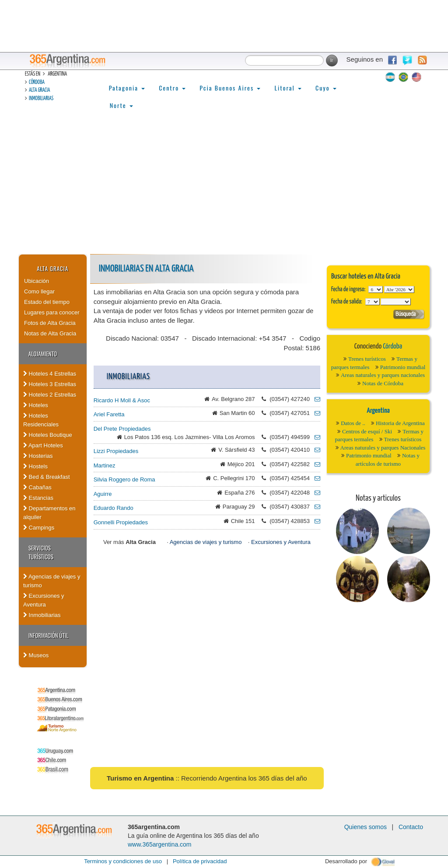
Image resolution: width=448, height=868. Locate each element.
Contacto (411, 827)
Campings (39, 528)
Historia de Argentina (400, 423)
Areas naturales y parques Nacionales (383, 448)
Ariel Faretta (109, 414)
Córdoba (37, 82)
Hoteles (36, 405)
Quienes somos (366, 827)
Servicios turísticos (41, 552)
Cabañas (37, 487)
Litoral (288, 88)
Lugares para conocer (52, 312)
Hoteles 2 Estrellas (50, 395)
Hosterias (38, 456)
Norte (121, 105)
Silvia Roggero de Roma (124, 479)
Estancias (38, 498)
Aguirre (103, 494)
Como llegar (39, 291)
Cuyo (326, 88)
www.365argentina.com (160, 844)
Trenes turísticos (367, 359)
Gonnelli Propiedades (121, 522)
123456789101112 (399, 289)
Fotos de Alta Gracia (50, 323)
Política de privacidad (200, 861)
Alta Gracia (39, 90)
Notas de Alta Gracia (50, 333)
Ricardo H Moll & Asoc (122, 400)
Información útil (48, 635)
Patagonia (127, 88)
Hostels (35, 466)
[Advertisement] (224, 188)
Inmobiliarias (41, 99)
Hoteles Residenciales (41, 420)
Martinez (105, 465)
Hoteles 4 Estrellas (50, 374)
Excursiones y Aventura (44, 600)
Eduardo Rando (114, 508)
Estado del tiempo (47, 302)
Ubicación (37, 281)
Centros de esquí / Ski (367, 431)
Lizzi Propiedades (116, 451)
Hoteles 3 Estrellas (50, 384)
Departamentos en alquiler (49, 513)
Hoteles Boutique (48, 435)
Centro (172, 88)
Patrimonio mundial (403, 367)
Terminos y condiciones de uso (123, 861)
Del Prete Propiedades (122, 429)
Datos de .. (353, 423)
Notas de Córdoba (383, 383)
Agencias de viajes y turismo (52, 581)
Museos (36, 655)
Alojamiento (43, 354)
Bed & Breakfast (47, 477)
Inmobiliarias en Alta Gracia (146, 269)
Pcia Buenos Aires (230, 88)
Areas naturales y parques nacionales (383, 375)
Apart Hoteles (43, 445)
